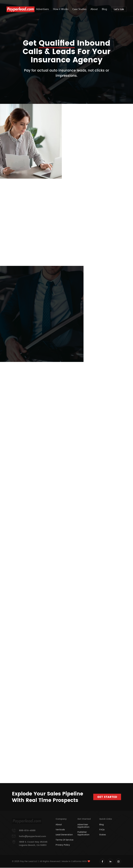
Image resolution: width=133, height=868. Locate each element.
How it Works (65, 9)
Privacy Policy (63, 845)
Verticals (60, 830)
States (103, 835)
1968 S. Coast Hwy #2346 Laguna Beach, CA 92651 (33, 844)
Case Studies (82, 9)
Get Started (107, 797)
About (96, 9)
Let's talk (119, 9)
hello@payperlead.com (32, 837)
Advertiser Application (83, 826)
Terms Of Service (64, 840)
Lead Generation (64, 835)
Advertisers (48, 9)
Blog (105, 9)
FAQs (102, 830)
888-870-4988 (27, 831)
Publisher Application (83, 834)
